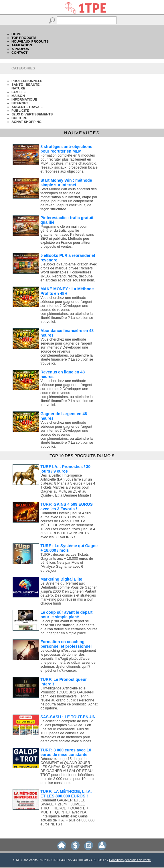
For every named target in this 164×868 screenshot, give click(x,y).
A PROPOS (20, 49)
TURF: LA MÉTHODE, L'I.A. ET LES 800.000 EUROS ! (66, 794)
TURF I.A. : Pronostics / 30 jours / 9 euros (65, 469)
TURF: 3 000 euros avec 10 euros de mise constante (66, 752)
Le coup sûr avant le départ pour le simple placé (66, 615)
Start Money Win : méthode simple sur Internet (66, 183)
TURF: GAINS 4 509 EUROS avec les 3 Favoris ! (67, 507)
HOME (16, 34)
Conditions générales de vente (130, 860)
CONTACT (19, 52)
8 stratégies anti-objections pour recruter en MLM (66, 149)
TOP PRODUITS (24, 38)
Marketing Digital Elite (61, 579)
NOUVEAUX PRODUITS (30, 41)
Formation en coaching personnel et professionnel (66, 644)
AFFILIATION (22, 45)
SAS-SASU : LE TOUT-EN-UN (68, 717)
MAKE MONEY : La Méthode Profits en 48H (67, 291)
